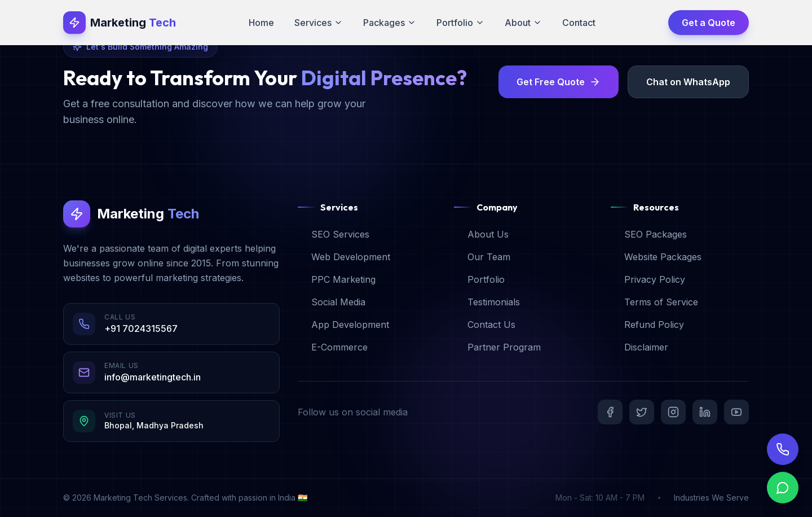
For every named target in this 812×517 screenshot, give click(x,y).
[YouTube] (736, 412)
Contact (579, 23)
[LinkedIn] (705, 412)
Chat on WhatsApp (688, 82)
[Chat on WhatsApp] (783, 494)
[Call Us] (783, 449)
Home (261, 23)
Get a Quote (709, 23)
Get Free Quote (559, 82)
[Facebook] (610, 412)
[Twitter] (642, 412)
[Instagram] (673, 412)
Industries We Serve (711, 498)
